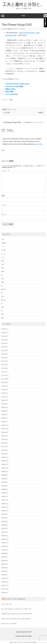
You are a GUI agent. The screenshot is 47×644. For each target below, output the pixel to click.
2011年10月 (5, 379)
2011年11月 (5, 375)
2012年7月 (4, 358)
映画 (3, 282)
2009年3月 (4, 411)
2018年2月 (4, 329)
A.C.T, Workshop (12, 94)
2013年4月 (4, 350)
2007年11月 (5, 425)
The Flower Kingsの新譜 (14, 86)
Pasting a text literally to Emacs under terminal (16, 619)
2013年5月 (4, 347)
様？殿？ (7, 112)
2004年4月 (4, 568)
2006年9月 (4, 471)
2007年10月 (5, 429)
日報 (3, 279)
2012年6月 (4, 361)
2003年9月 (4, 593)
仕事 (3, 261)
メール (4, 205)
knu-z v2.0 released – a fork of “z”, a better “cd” (16, 609)
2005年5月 (4, 521)
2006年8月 (4, 475)
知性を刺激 (9, 92)
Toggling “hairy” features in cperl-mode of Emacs (17, 614)
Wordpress (34, 642)
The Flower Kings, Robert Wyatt (17, 84)
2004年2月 (4, 575)
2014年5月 (4, 340)
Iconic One (13, 642)
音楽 (11, 100)
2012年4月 (4, 368)
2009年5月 (4, 407)
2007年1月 (4, 457)
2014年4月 (4, 343)
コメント (6, 171)
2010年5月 (4, 386)
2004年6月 (4, 561)
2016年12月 (5, 333)
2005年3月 (4, 528)
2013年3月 (4, 354)
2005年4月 (4, 525)
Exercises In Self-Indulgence (15, 599)
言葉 (3, 296)
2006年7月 (4, 479)
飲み (3, 314)
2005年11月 (5, 507)
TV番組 (3, 243)
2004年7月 (4, 557)
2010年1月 (4, 397)
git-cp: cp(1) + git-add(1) (9, 623)
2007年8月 (4, 432)
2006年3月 (4, 493)
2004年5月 (4, 564)
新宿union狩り (11, 89)
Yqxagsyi (10, 130)
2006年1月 (4, 500)
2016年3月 (4, 336)
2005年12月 (5, 504)
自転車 (3, 289)
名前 (3, 196)
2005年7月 (4, 514)
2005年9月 (4, 511)
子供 (3, 264)
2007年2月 (4, 454)
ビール (3, 254)
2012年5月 (4, 365)
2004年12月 (5, 539)
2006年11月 (5, 464)
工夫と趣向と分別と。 (24, 4)
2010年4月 (4, 390)
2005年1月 (4, 536)
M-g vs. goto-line (6, 604)
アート (3, 247)
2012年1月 (4, 372)
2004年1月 (4, 578)
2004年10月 (5, 546)
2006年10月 (5, 468)
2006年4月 (4, 489)
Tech (3, 239)
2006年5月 (4, 486)
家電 (3, 268)
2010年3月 (4, 393)
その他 (3, 250)
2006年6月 (4, 482)
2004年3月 (4, 571)
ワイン (3, 257)
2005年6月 (4, 518)
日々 (3, 275)
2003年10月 (5, 589)
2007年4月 (4, 447)
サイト (4, 214)
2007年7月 (4, 436)
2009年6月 (4, 404)
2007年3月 (4, 450)
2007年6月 (4, 439)
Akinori (10, 29)
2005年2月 (4, 532)
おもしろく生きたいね (23, 8)
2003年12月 (5, 582)
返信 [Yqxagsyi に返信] (3, 150)
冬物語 (41, 112)
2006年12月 (5, 461)
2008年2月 (4, 418)
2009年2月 (4, 415)
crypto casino (38, 144)
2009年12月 (5, 400)
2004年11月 (5, 543)
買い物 (3, 300)
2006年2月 (4, 496)
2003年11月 (5, 586)
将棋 (3, 271)
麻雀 (3, 318)
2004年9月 (4, 550)
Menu (23, 16)
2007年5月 (4, 443)
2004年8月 (4, 553)
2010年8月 (4, 382)
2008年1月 (4, 422)
